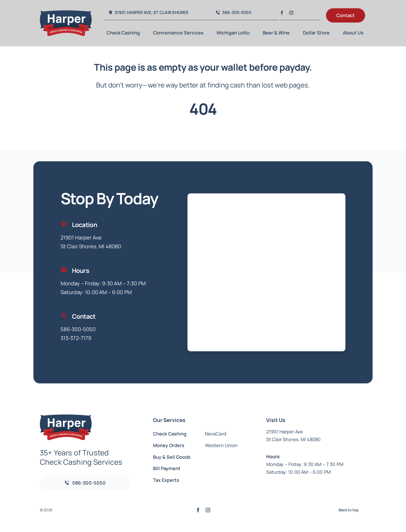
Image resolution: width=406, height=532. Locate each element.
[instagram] (291, 13)
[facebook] (282, 13)
